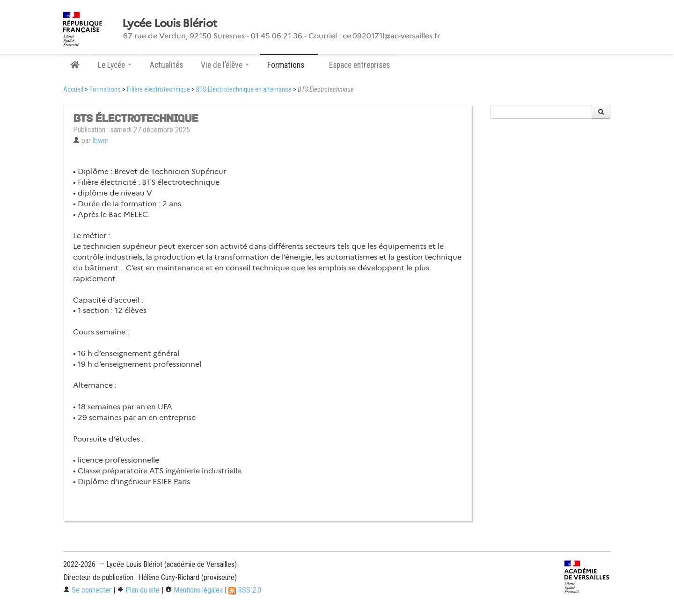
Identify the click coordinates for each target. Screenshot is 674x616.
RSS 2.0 (245, 590)
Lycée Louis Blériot (169, 23)
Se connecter (87, 590)
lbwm (101, 141)
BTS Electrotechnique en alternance (244, 90)
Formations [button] (289, 65)
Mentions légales (194, 590)
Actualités (166, 65)
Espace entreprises (359, 65)
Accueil (73, 90)
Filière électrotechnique (158, 90)
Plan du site (138, 590)
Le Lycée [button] (115, 65)
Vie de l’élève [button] (225, 65)
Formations (105, 90)
